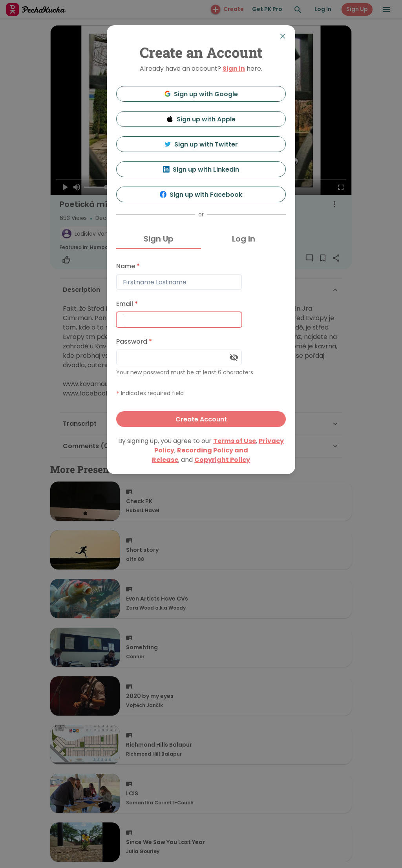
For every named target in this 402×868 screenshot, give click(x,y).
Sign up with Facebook (201, 195)
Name (128, 266)
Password (134, 342)
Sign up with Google (201, 94)
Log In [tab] (244, 239)
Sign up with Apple (201, 119)
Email (127, 304)
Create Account (201, 419)
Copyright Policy (222, 460)
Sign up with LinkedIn (201, 169)
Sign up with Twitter (201, 144)
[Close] (283, 36)
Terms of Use (235, 441)
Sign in (234, 69)
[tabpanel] (201, 343)
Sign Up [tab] (159, 239)
